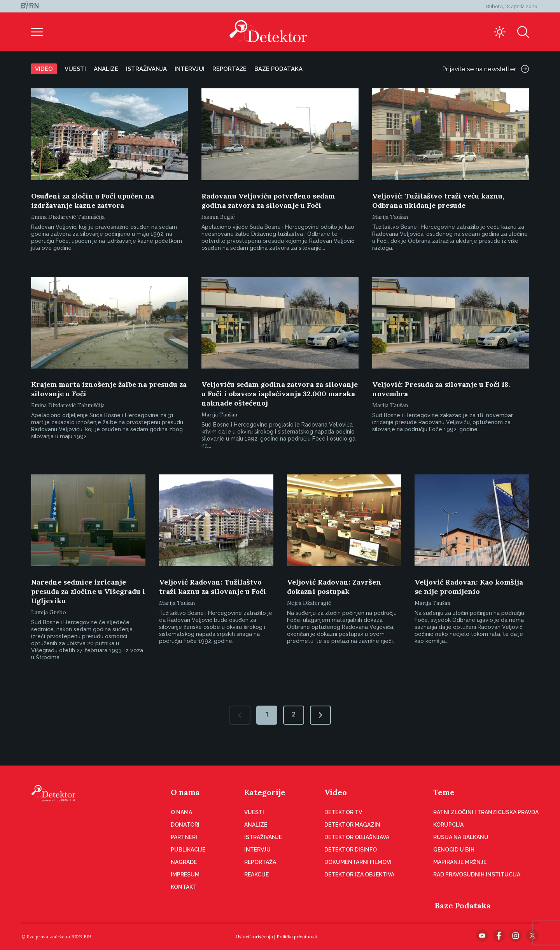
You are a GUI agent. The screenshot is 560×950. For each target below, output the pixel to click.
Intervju (257, 850)
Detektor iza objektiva (359, 874)
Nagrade (184, 862)
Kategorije (265, 792)
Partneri (184, 837)
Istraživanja (146, 69)
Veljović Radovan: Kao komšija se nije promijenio (469, 587)
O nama (185, 792)
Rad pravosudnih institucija (477, 874)
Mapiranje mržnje (460, 862)
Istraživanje (263, 837)
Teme (444, 792)
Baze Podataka (463, 905)
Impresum (185, 874)
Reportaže (229, 69)
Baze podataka (278, 69)
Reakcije (256, 874)
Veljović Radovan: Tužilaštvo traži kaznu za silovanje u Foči (213, 587)
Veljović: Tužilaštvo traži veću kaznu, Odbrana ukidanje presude (438, 201)
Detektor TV (343, 812)
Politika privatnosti (297, 937)
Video (44, 69)
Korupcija (448, 825)
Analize (106, 69)
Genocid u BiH (454, 850)
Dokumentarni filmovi (358, 862)
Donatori (185, 825)
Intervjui (190, 69)
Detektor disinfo (351, 850)
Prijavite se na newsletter (486, 69)
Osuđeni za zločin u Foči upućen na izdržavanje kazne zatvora (93, 201)
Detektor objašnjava (357, 837)
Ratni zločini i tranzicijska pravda (486, 812)
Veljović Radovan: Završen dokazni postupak (334, 587)
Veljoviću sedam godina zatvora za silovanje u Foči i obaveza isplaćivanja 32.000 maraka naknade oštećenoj (280, 394)
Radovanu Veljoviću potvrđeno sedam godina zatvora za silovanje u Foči (268, 201)
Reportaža (260, 862)
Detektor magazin (352, 825)
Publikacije (188, 850)
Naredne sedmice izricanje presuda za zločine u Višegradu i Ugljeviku (88, 591)
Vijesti (75, 69)
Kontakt (184, 887)
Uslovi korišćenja (254, 937)
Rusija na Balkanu (461, 837)
